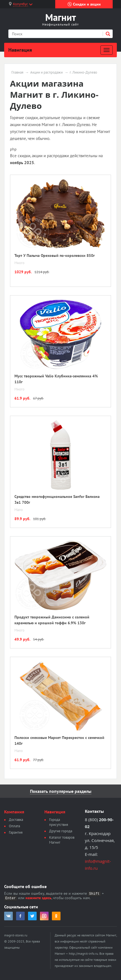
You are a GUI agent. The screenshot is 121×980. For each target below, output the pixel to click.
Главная (17, 72)
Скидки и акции (84, 4)
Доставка (16, 820)
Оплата (14, 826)
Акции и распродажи (46, 72)
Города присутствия (59, 822)
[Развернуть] (107, 50)
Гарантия (16, 832)
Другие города (61, 831)
